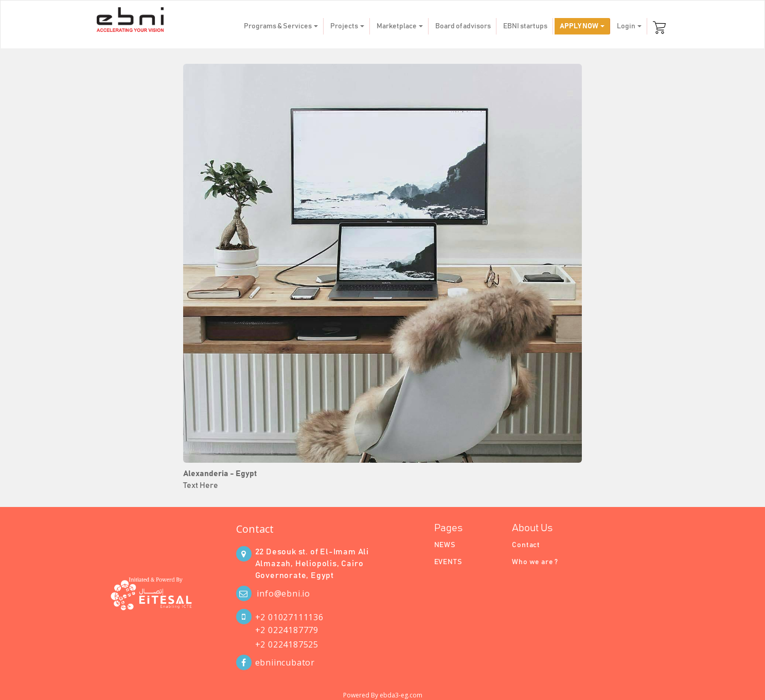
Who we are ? (535, 562)
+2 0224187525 (287, 644)
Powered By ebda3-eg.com (383, 695)
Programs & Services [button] (281, 26)
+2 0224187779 (287, 630)
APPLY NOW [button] (582, 26)
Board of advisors (463, 26)
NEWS (445, 545)
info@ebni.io (283, 593)
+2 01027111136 (289, 617)
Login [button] (629, 26)
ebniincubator (285, 662)
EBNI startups (525, 26)
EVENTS (448, 562)
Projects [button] (347, 26)
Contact (255, 529)
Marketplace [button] (400, 26)
